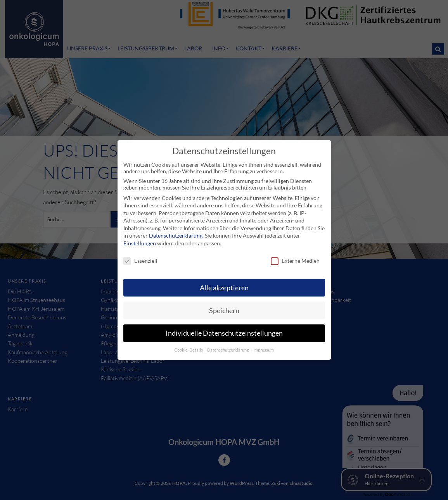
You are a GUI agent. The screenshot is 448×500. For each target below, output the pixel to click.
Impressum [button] (264, 350)
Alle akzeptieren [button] (224, 288)
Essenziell (140, 261)
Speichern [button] (224, 311)
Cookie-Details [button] (189, 350)
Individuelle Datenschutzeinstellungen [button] (224, 333)
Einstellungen (140, 243)
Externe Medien (295, 261)
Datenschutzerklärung (176, 235)
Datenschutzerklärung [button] (228, 350)
